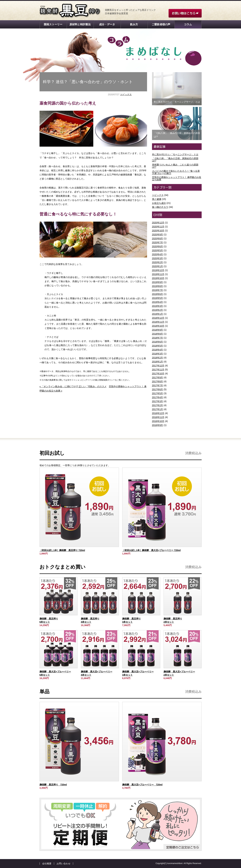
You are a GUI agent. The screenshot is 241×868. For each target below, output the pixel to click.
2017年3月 (158, 401)
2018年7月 (158, 338)
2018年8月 (158, 334)
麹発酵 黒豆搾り (70, 11)
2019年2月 (158, 310)
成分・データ (107, 24)
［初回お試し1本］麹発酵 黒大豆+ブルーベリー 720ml (152, 550)
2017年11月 (158, 370)
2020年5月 (158, 250)
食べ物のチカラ (160, 207)
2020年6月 (158, 246)
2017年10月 (158, 374)
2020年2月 (158, 262)
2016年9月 (158, 425)
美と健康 (157, 199)
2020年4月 (158, 254)
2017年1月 (158, 409)
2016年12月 (158, 413)
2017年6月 (158, 389)
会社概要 (47, 864)
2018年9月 (158, 330)
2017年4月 (158, 397)
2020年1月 (158, 266)
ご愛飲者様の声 (161, 24)
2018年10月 (158, 326)
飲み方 (134, 24)
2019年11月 (158, 274)
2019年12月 (158, 270)
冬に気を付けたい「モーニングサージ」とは (175, 154)
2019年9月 (158, 282)
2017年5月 (158, 393)
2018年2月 (158, 358)
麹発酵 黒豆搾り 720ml (53, 785)
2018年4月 (158, 350)
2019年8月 (158, 286)
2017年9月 (158, 377)
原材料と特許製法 (80, 24)
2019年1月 (158, 314)
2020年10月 (158, 231)
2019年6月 (158, 294)
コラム (188, 24)
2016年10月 (158, 421)
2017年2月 (158, 405)
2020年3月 (158, 258)
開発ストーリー (53, 24)
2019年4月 (158, 302)
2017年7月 (158, 385)
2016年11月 (158, 417)
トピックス (126, 94)
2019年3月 (158, 306)
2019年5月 (158, 298)
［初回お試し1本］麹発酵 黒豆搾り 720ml (62, 550)
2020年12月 (158, 223)
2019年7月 (158, 290)
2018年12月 (158, 318)
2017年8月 (158, 381)
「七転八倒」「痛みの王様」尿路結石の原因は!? (175, 160)
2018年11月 (158, 322)
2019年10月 (158, 278)
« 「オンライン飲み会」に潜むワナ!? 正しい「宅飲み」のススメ (73, 386)
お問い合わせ (64, 864)
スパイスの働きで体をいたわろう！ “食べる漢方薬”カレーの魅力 (176, 172)
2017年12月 (158, 366)
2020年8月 (158, 238)
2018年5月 (158, 346)
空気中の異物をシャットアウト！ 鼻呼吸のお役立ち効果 (177, 178)
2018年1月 (158, 362)
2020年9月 (158, 235)
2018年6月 (158, 342)
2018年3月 (158, 354)
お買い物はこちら (185, 13)
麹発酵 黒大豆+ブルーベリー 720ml (142, 785)
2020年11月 (158, 227)
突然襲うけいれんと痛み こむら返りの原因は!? (175, 166)
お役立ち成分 (159, 203)
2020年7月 (158, 242)
